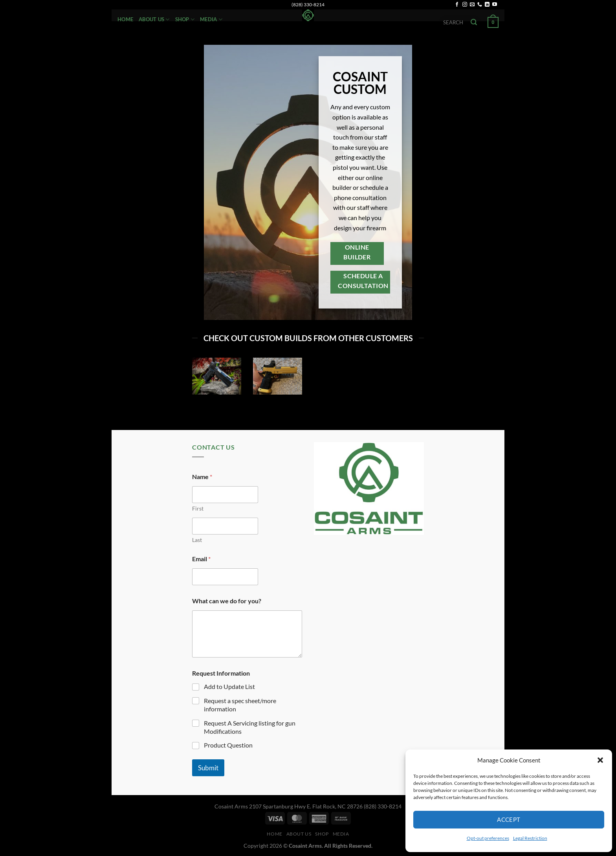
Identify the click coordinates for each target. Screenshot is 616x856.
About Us (154, 19)
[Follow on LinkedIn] (487, 5)
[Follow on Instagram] (465, 5)
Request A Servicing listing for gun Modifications (250, 727)
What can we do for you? (227, 601)
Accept (509, 819)
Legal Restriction (530, 838)
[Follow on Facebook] (457, 5)
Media (211, 19)
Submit (208, 768)
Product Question (228, 745)
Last (197, 540)
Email (201, 559)
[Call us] (480, 5)
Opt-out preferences (488, 838)
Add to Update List (229, 686)
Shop (185, 19)
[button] (600, 760)
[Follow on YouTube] (495, 5)
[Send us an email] (472, 5)
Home (125, 19)
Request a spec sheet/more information (240, 705)
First (198, 508)
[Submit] (474, 22)
